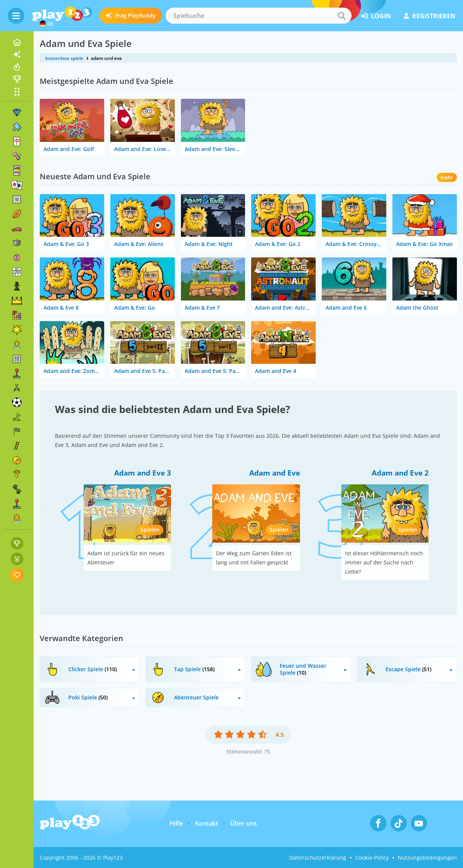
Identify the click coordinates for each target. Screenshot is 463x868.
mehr (447, 177)
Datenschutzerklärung (318, 858)
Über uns (244, 823)
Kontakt (206, 823)
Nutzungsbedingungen (427, 858)
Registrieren (430, 16)
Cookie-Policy (372, 858)
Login (376, 16)
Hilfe (176, 823)
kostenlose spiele (64, 58)
